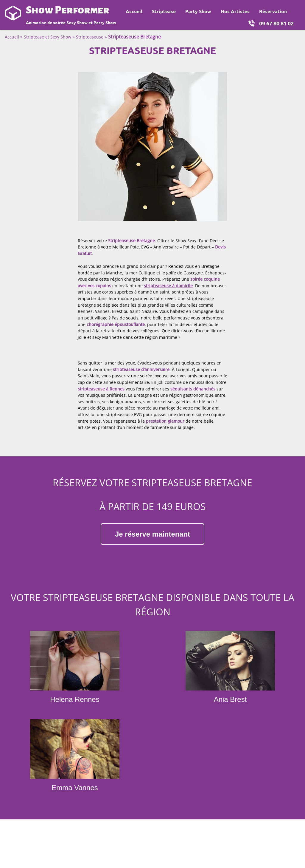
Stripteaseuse (90, 37)
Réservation (273, 11)
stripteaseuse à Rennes (101, 389)
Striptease (164, 11)
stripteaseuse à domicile (168, 286)
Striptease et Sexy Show (48, 37)
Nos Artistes (235, 11)
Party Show (198, 11)
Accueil (134, 11)
